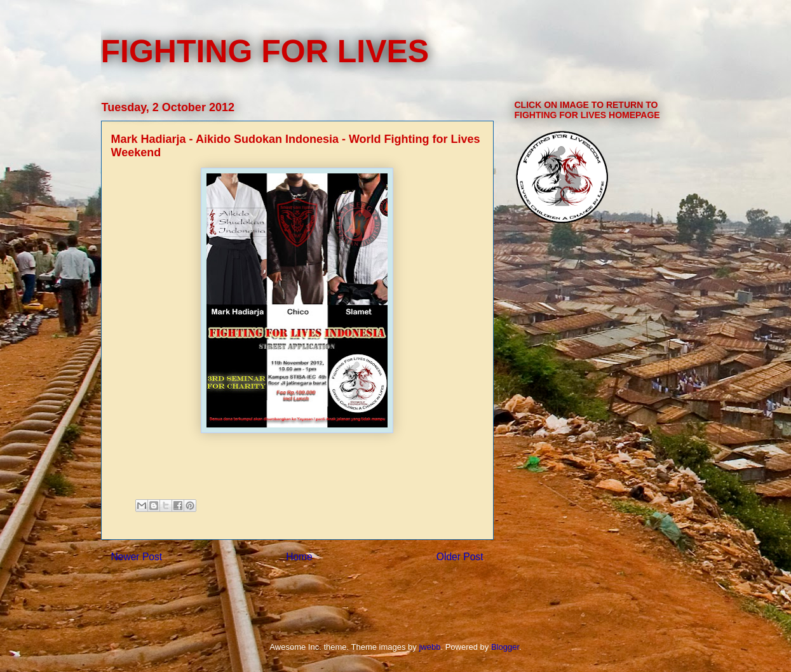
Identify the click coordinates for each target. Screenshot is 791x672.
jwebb (429, 647)
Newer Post (137, 557)
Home (299, 557)
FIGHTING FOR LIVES (265, 51)
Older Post (460, 557)
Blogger (505, 647)
